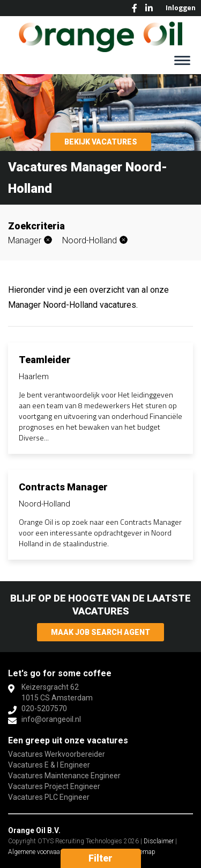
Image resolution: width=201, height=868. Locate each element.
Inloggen (181, 7)
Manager (25, 240)
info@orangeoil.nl (51, 719)
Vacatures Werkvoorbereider (57, 754)
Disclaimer (159, 841)
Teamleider (45, 360)
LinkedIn (149, 8)
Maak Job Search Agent (100, 632)
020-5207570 (44, 708)
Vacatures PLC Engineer (49, 797)
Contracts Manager (63, 487)
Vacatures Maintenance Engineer (64, 776)
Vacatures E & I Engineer (49, 765)
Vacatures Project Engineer (54, 786)
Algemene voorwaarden (40, 852)
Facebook (135, 8)
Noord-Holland (90, 240)
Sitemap (144, 852)
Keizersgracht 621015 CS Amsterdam (57, 692)
